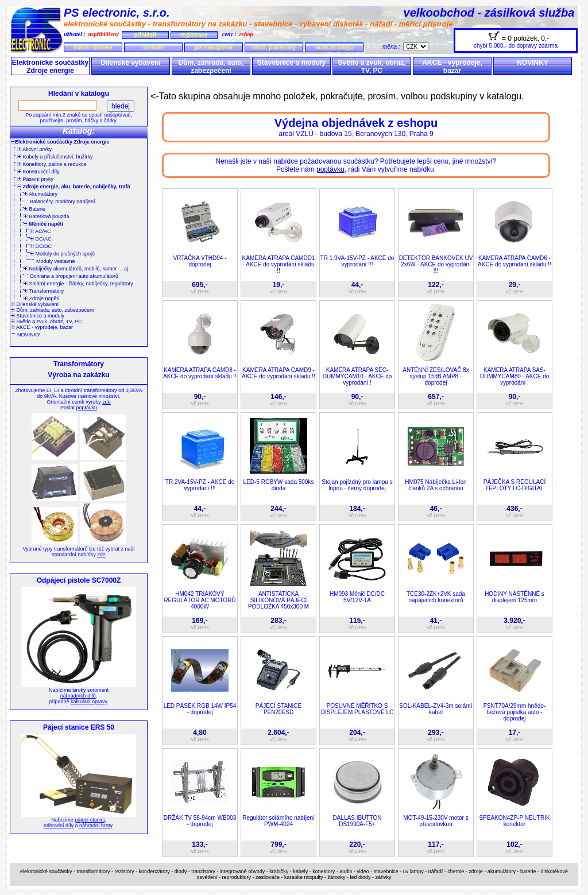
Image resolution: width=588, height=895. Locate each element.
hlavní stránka (93, 47)
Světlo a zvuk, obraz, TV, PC (372, 67)
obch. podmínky (274, 47)
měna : (393, 47)
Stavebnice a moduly (291, 63)
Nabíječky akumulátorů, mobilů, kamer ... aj (76, 269)
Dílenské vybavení (130, 63)
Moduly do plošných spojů (62, 254)
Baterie (34, 209)
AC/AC (40, 231)
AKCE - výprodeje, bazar (452, 67)
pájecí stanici (90, 820)
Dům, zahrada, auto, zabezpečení (211, 67)
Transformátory (44, 291)
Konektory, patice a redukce (52, 164)
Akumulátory (40, 194)
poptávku (86, 408)
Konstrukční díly (38, 172)
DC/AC (41, 239)
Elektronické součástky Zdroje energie (50, 67)
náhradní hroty (96, 826)
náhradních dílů (78, 696)
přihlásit (145, 35)
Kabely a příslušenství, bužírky (55, 157)
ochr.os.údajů (334, 47)
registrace (194, 35)
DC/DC (41, 246)
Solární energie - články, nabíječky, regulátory (78, 284)
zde (107, 402)
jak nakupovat (214, 47)
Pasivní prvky (35, 179)
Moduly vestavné (56, 261)
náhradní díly (59, 826)
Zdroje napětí (42, 299)
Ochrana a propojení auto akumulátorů (74, 276)
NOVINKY (533, 63)
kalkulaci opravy (89, 702)
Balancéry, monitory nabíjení (62, 202)
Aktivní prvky (34, 149)
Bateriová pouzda (47, 216)
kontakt (153, 47)
